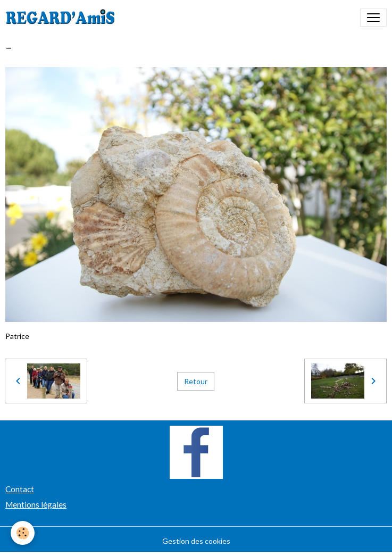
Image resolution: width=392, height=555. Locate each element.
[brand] (62, 18)
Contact (20, 489)
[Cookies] (23, 533)
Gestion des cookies (196, 541)
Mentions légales (36, 504)
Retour (196, 381)
